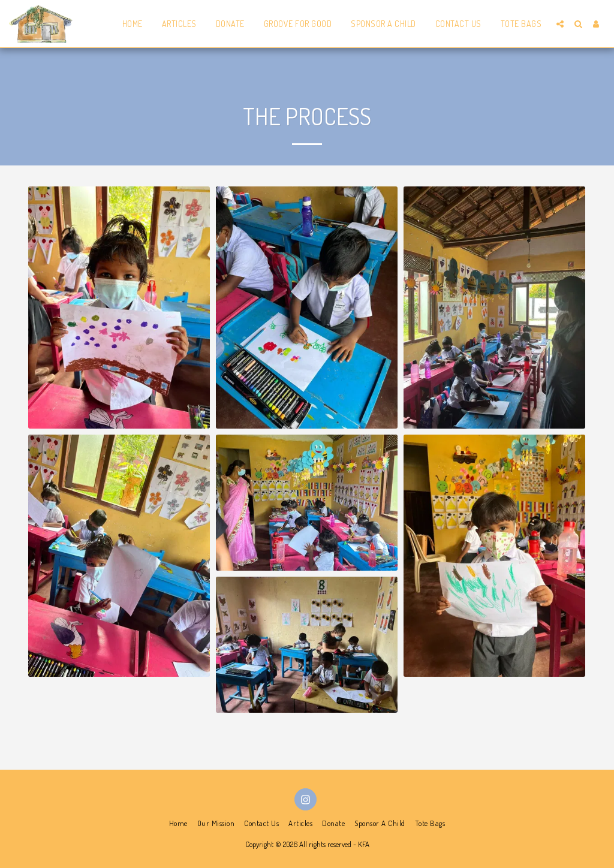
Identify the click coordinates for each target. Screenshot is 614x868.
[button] (560, 24)
